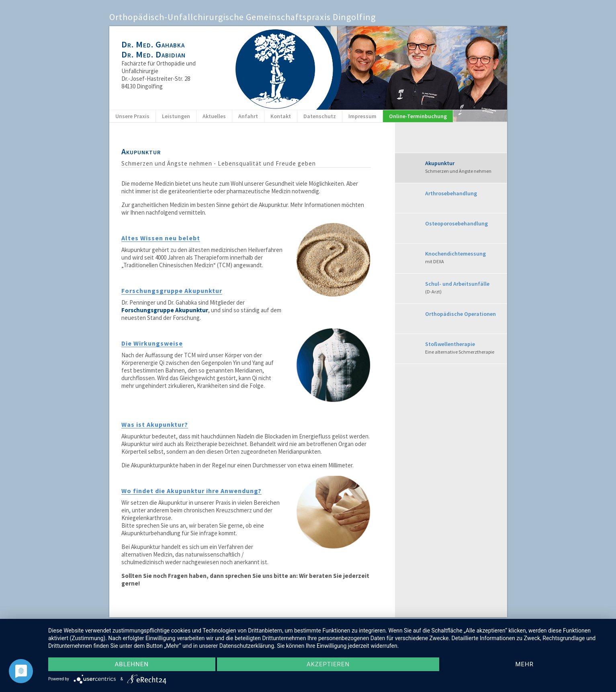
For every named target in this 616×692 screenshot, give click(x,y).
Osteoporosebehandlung (456, 223)
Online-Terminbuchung (418, 116)
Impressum (362, 116)
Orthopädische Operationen (460, 314)
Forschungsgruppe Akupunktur (165, 310)
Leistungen (176, 116)
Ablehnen (132, 664)
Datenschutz (320, 116)
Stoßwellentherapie (466, 348)
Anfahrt (248, 116)
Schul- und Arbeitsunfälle (466, 288)
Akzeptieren (328, 664)
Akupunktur (466, 167)
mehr (524, 664)
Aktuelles (214, 116)
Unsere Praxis (132, 116)
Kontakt (281, 116)
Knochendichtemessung (466, 258)
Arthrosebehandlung (451, 193)
